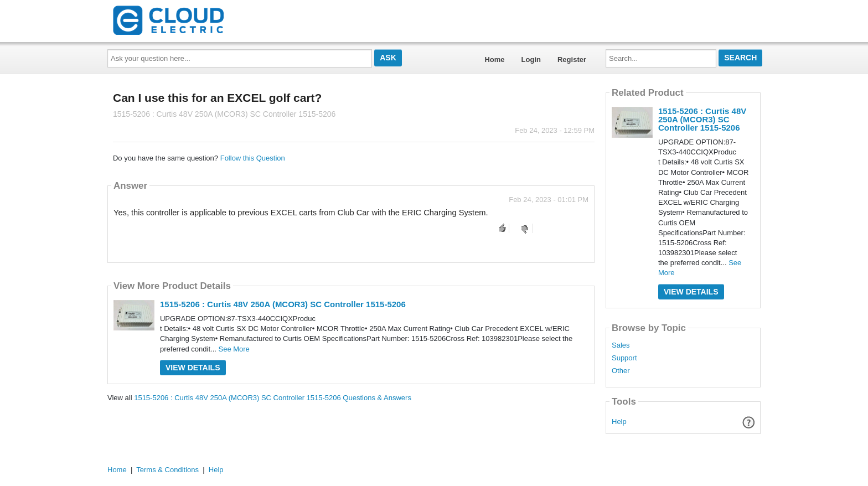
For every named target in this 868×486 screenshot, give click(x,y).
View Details (193, 368)
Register (572, 60)
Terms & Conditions (167, 470)
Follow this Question (253, 158)
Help (619, 422)
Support (624, 358)
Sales (621, 345)
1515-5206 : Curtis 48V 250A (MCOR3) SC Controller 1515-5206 (283, 304)
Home (494, 60)
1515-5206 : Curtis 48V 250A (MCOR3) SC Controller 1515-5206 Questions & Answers (273, 398)
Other (621, 371)
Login (531, 60)
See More (234, 349)
